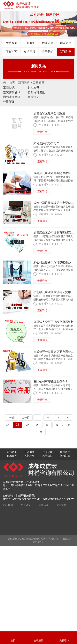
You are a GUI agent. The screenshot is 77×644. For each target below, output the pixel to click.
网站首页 (11, 43)
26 (67, 418)
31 (47, 425)
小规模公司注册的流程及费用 (52, 292)
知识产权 (29, 52)
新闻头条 (66, 52)
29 (28, 425)
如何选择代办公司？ (46, 143)
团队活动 (44, 505)
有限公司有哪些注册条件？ (51, 382)
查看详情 (42, 132)
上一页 (26, 418)
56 (69, 425)
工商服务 (29, 43)
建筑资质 (66, 43)
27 (8, 425)
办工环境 (8, 505)
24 (48, 418)
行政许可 (11, 52)
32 (57, 425)
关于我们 (48, 52)
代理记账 (48, 43)
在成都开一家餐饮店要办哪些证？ (55, 352)
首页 (12, 83)
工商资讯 (38, 83)
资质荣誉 (61, 505)
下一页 (39, 432)
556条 (11, 418)
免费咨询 (64, 640)
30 (37, 425)
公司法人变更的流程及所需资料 (54, 322)
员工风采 (26, 505)
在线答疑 (39, 640)
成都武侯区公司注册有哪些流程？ (55, 233)
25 (57, 418)
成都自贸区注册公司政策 (49, 114)
